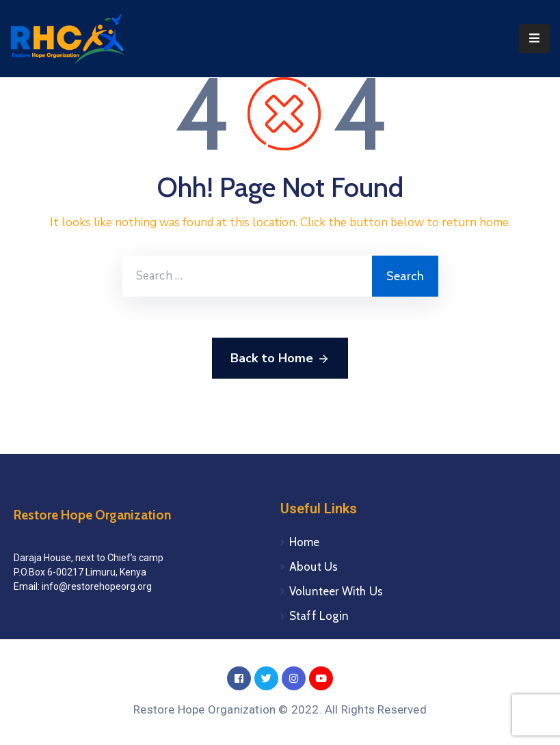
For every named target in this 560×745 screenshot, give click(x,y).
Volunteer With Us (336, 591)
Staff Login (319, 616)
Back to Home (280, 359)
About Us (314, 567)
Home (305, 542)
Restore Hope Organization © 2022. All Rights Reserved (280, 709)
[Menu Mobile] (534, 39)
